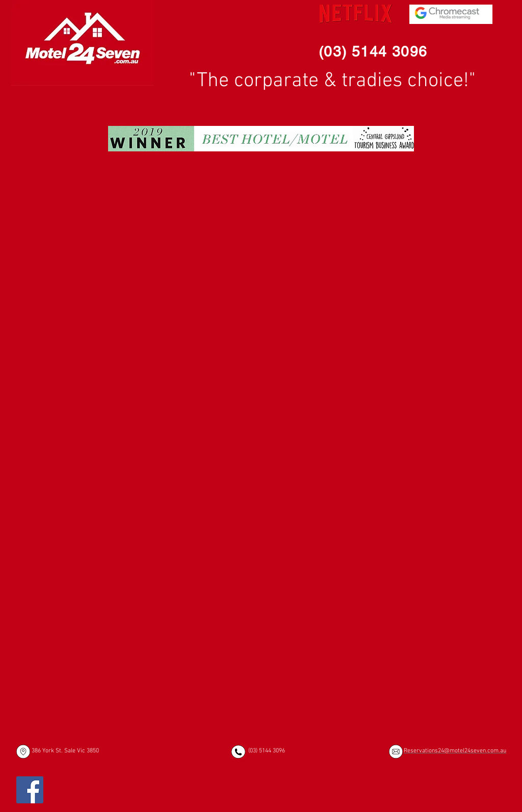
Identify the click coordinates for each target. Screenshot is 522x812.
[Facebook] (30, 790)
